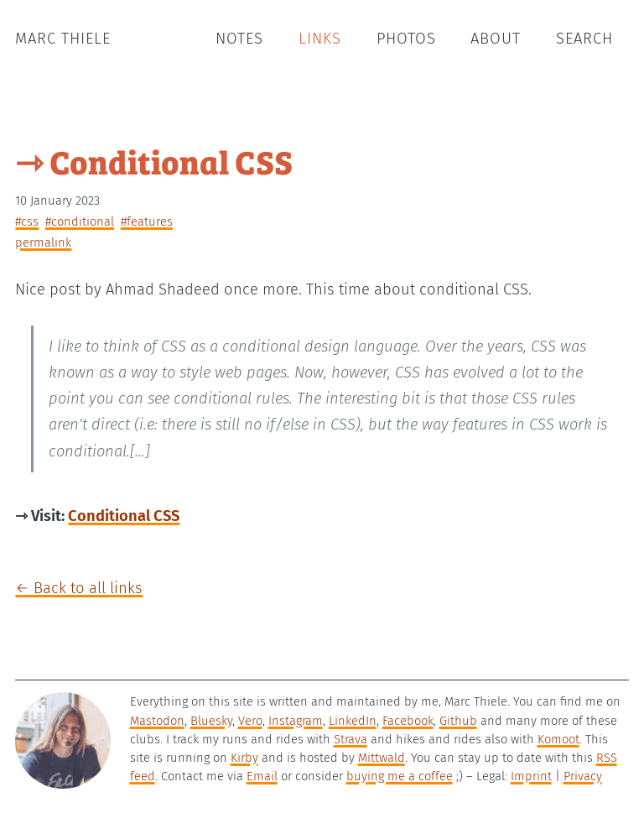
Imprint (531, 776)
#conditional (80, 221)
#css (27, 221)
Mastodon (157, 721)
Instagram (296, 721)
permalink (43, 242)
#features (147, 221)
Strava (351, 739)
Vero (250, 721)
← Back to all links (79, 588)
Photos (406, 39)
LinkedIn (353, 721)
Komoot (558, 739)
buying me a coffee (400, 776)
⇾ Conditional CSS (154, 161)
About (496, 39)
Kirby (244, 758)
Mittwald (382, 758)
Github (458, 721)
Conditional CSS (124, 516)
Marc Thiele (63, 39)
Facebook (408, 721)
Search (584, 39)
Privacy (583, 776)
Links (320, 39)
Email (262, 776)
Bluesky (211, 721)
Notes (239, 39)
